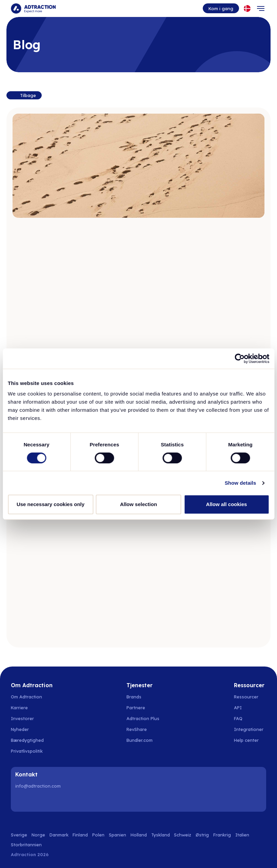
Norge (38, 835)
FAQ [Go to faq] (238, 718)
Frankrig (222, 835)
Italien (242, 835)
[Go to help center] (250, 740)
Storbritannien (26, 845)
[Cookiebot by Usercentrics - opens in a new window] (240, 359)
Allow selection (138, 504)
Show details (241, 483)
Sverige (19, 835)
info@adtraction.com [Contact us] (38, 786)
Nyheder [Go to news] (20, 729)
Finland (80, 835)
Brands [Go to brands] (134, 697)
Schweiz (183, 835)
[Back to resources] (24, 95)
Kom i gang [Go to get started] (221, 8)
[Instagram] (39, 801)
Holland (139, 835)
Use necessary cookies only (51, 504)
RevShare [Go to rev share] (137, 729)
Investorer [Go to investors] (22, 718)
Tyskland (161, 835)
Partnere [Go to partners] (136, 708)
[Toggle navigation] (261, 8)
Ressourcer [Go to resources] (246, 697)
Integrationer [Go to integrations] (249, 729)
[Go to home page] (33, 8)
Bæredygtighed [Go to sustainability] (27, 740)
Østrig (202, 835)
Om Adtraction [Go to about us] (26, 697)
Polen (98, 835)
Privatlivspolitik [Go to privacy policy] (27, 751)
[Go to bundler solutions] (143, 740)
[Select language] (247, 8)
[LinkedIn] (22, 801)
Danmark (59, 835)
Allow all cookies (227, 504)
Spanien (117, 835)
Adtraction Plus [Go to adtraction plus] (143, 718)
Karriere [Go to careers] (19, 708)
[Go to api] (250, 708)
